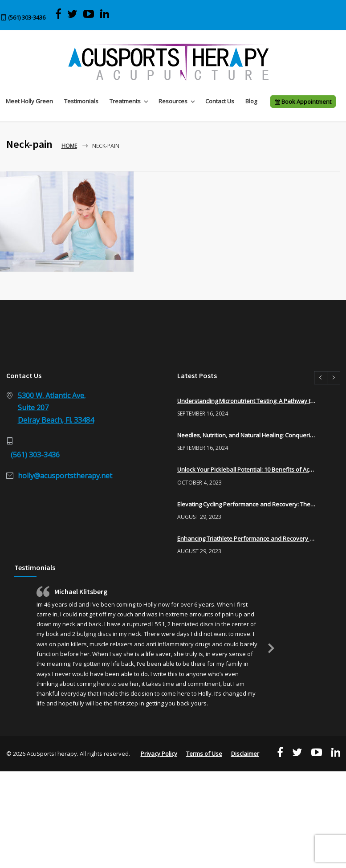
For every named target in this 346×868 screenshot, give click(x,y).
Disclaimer (245, 754)
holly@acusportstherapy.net (65, 476)
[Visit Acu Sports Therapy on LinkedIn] (105, 14)
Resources (173, 101)
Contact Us (220, 101)
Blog (251, 101)
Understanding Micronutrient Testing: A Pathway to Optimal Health (246, 401)
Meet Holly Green (29, 101)
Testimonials (81, 101)
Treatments (125, 101)
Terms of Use (204, 754)
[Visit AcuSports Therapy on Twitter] (72, 14)
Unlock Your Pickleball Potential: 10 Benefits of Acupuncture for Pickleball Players (246, 469)
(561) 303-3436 (27, 17)
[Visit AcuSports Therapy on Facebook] (58, 14)
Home (69, 146)
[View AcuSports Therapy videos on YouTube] (89, 14)
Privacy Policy (159, 754)
